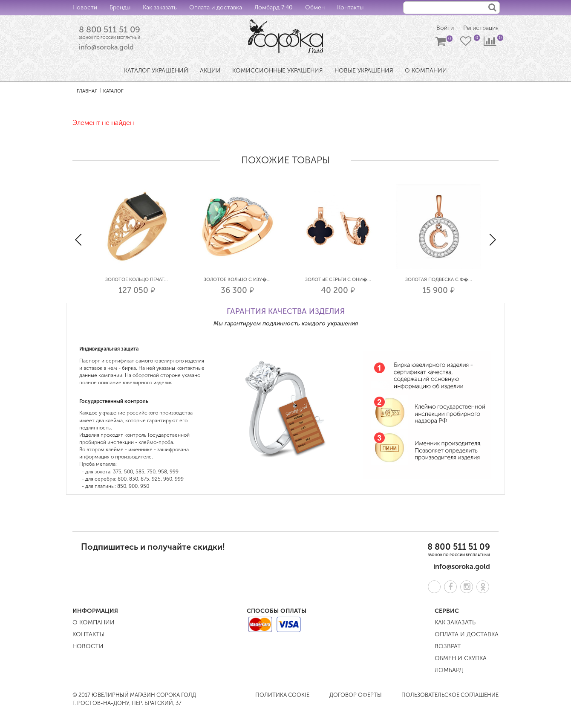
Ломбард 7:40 (274, 7)
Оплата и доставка (216, 7)
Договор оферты (356, 695)
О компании (94, 622)
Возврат (448, 646)
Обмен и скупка (461, 658)
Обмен (315, 7)
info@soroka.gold (106, 47)
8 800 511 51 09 (110, 29)
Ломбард (449, 670)
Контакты (350, 7)
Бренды (120, 7)
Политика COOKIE (282, 695)
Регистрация (481, 28)
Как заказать (160, 7)
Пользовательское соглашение (450, 695)
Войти (445, 28)
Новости (85, 7)
